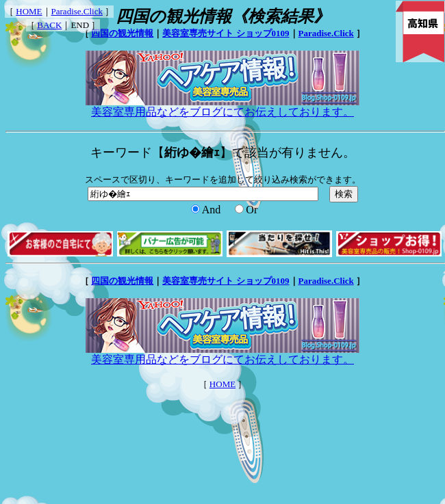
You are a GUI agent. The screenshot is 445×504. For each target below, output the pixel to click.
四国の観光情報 (122, 33)
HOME (29, 11)
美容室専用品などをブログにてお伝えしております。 (222, 107)
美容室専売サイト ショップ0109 (226, 33)
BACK (49, 25)
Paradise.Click (77, 11)
